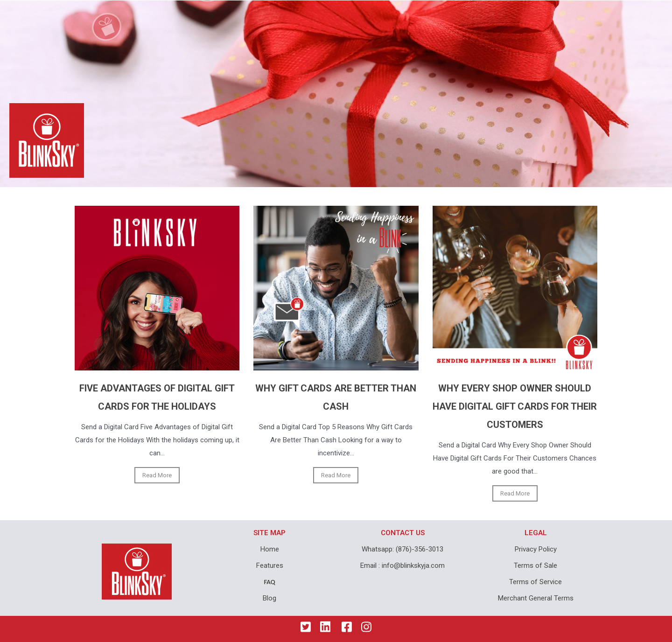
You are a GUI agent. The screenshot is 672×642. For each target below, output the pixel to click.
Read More (157, 475)
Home (270, 549)
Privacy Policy (536, 549)
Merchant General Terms (536, 598)
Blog (269, 598)
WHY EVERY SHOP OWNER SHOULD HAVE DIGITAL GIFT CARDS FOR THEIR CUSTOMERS (515, 406)
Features (270, 565)
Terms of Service (535, 582)
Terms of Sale (535, 565)
